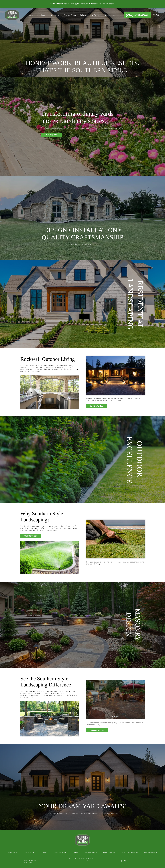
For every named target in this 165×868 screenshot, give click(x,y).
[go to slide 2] (114, 716)
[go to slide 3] (116, 716)
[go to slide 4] (118, 716)
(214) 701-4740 (30, 860)
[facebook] (154, 15)
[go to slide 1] (113, 716)
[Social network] (158, 15)
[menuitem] (30, 15)
